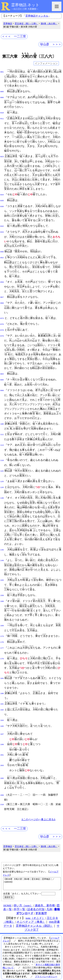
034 (2, 194)
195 (2, 720)
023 (2, 156)
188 (2, 688)
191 (2, 699)
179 (2, 654)
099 (2, 387)
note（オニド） (35, 912)
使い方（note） (23, 900)
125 (2, 478)
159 (2, 591)
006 (2, 97)
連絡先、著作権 (45, 900)
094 (2, 371)
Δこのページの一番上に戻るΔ (38, 811)
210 (2, 796)
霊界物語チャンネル (37, 16)
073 (2, 316)
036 (2, 205)
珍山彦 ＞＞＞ (51, 44)
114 (2, 441)
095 (2, 376)
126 (2, 483)
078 (2, 327)
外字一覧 (19, 903)
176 (2, 637)
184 (2, 673)
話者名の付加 (36, 903)
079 (2, 333)
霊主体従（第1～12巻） (26, 24)
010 (2, 112)
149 (2, 556)
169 (2, 621)
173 (2, 632)
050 (2, 250)
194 (2, 714)
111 (2, 431)
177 (2, 643)
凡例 (49, 903)
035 (2, 199)
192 (2, 704)
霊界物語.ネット (25, 5)
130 (2, 494)
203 (2, 758)
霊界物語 (8, 24)
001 (2, 72)
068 (2, 301)
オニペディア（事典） (31, 916)
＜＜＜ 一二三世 (14, 36)
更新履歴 (41, 907)
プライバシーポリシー (46, 971)
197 (2, 728)
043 (2, 230)
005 (2, 91)
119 (2, 457)
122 (2, 467)
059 (2, 280)
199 (2, 738)
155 (2, 576)
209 (2, 787)
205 (2, 770)
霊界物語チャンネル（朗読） (34, 920)
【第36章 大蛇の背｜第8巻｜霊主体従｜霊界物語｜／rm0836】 (32, 877)
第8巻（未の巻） (49, 24)
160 (2, 597)
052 (2, 255)
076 (2, 321)
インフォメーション (46, 63)
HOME (7, 900)
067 (2, 295)
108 (2, 420)
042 (2, 225)
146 (2, 546)
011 (2, 118)
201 (2, 748)
